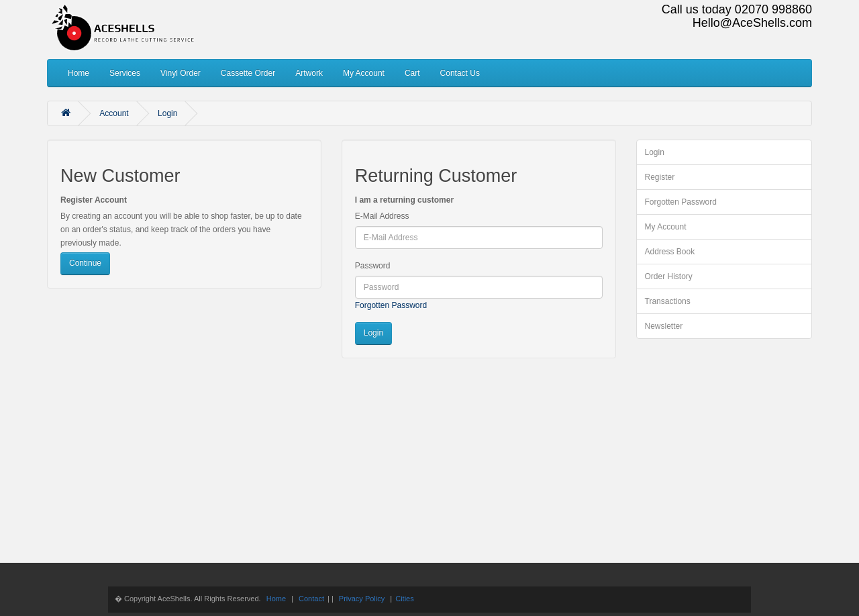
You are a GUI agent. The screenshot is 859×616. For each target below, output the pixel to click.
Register (660, 177)
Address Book (670, 252)
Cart (412, 73)
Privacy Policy (362, 599)
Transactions (668, 301)
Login (167, 113)
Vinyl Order (181, 73)
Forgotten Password (391, 305)
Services (125, 73)
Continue (85, 263)
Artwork (309, 73)
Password (373, 266)
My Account (364, 73)
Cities (405, 599)
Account (114, 113)
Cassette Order (248, 73)
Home (79, 73)
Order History (669, 276)
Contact (311, 599)
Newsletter (664, 326)
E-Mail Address (382, 216)
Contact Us (460, 73)
